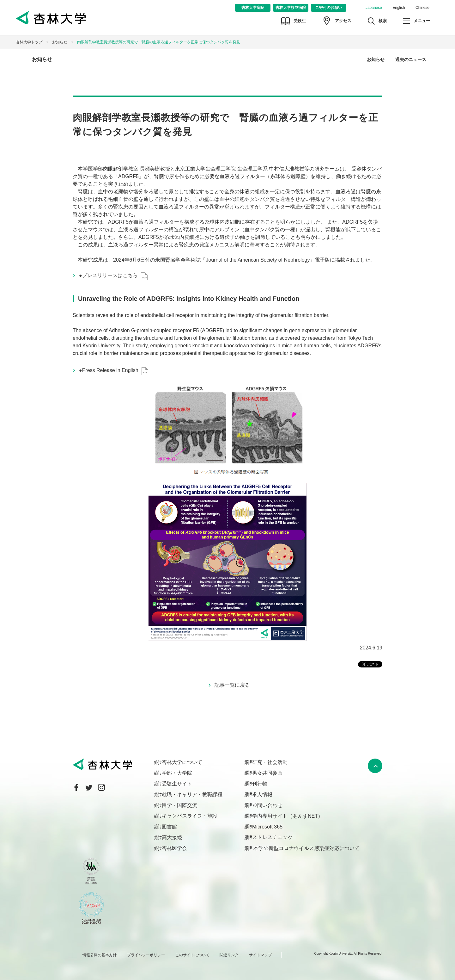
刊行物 (260, 784)
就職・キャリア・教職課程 (192, 794)
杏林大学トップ (29, 42)
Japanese (374, 8)
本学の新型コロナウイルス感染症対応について (306, 848)
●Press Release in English (109, 370)
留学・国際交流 (179, 805)
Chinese (422, 8)
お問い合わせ (267, 805)
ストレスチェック (272, 837)
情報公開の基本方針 (100, 955)
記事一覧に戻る (232, 685)
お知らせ (60, 42)
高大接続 (172, 837)
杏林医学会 (174, 848)
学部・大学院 (177, 773)
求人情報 (262, 794)
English (399, 8)
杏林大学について (182, 762)
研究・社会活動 (270, 762)
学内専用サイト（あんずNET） (288, 816)
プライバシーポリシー (146, 955)
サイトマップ (260, 955)
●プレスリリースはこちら (108, 275)
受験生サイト (177, 784)
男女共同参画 (267, 773)
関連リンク (229, 955)
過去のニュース (411, 59)
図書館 (169, 827)
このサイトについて (192, 955)
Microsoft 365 (267, 827)
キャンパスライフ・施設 (190, 816)
